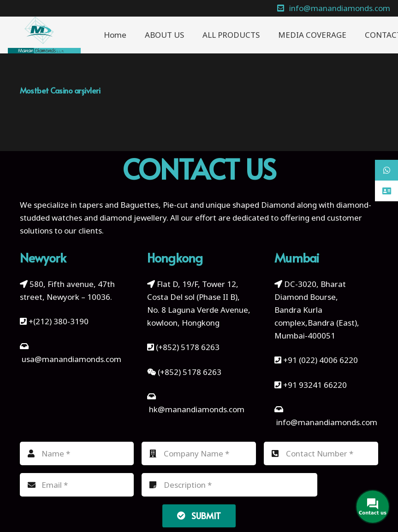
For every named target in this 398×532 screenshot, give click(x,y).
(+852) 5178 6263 (188, 347)
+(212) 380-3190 (59, 321)
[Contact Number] (321, 453)
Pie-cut (175, 205)
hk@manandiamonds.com (197, 409)
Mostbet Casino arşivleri (60, 90)
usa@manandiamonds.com (71, 359)
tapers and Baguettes (119, 205)
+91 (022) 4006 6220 (321, 360)
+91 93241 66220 (315, 385)
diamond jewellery (133, 218)
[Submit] (199, 516)
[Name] (77, 453)
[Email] (77, 485)
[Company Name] (199, 453)
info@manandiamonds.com (326, 422)
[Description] (229, 485)
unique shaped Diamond (250, 205)
